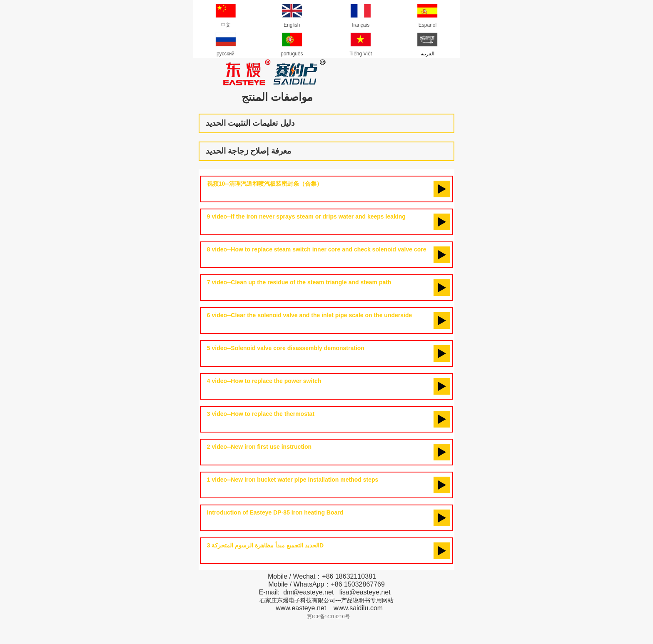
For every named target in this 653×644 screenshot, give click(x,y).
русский (226, 43)
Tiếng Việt (361, 43)
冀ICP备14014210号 (328, 617)
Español (427, 14)
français (361, 14)
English (292, 14)
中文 (226, 14)
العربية (427, 43)
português (292, 43)
